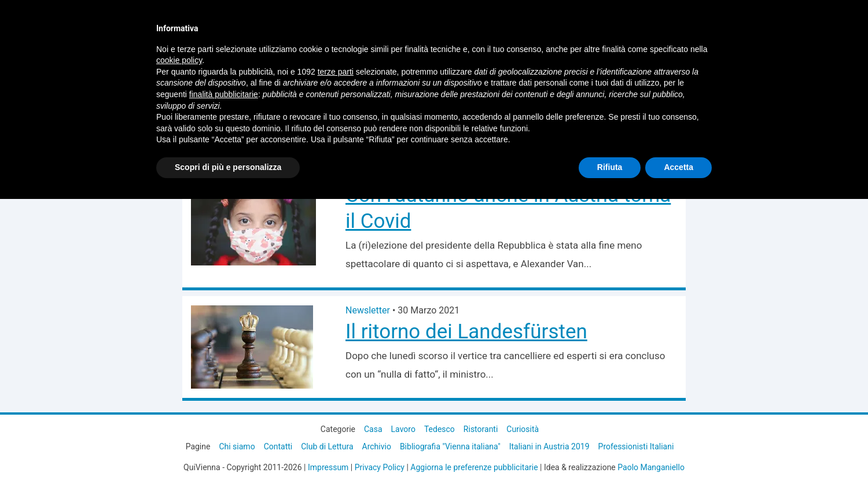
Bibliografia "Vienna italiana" (450, 446)
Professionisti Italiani (636, 446)
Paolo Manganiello (651, 467)
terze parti (336, 72)
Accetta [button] (678, 167)
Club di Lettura (327, 446)
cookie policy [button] (179, 60)
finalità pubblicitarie (224, 94)
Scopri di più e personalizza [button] (228, 167)
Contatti (278, 446)
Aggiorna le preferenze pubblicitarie (474, 467)
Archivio (377, 446)
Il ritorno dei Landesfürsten (466, 332)
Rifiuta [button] (610, 167)
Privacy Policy (380, 467)
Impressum (328, 467)
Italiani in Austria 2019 (549, 446)
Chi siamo (237, 446)
